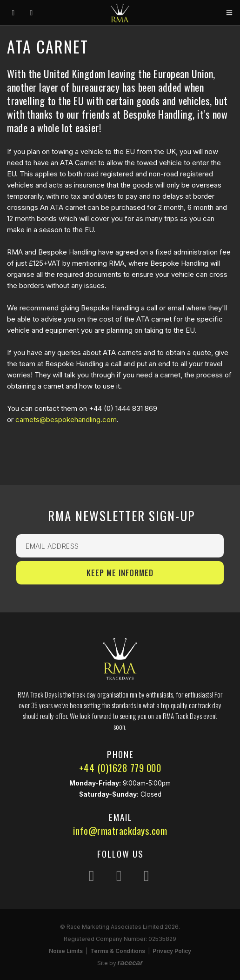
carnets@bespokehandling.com (66, 420)
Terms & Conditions (118, 951)
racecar (130, 963)
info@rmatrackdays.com (120, 830)
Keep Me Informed (120, 573)
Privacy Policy (172, 951)
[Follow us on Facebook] (119, 876)
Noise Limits (66, 951)
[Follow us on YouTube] (147, 876)
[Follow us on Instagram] (92, 876)
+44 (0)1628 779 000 (120, 768)
